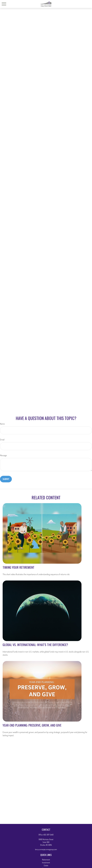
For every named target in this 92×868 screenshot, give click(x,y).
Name (2, 424)
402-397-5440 (48, 835)
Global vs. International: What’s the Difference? (35, 645)
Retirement (46, 860)
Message (3, 455)
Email (2, 440)
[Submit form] (6, 479)
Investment (46, 863)
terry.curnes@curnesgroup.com (46, 849)
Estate (46, 865)
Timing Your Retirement (18, 567)
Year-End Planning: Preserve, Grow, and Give (32, 725)
